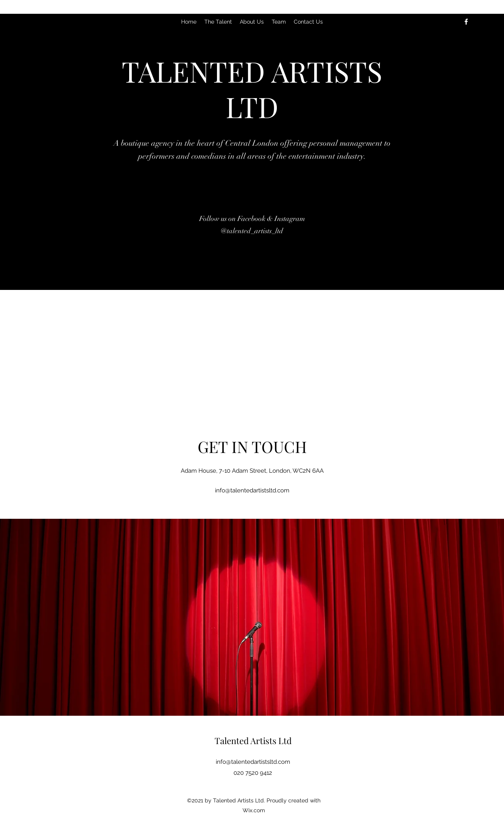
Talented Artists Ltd (253, 741)
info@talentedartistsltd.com (252, 490)
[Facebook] (466, 22)
